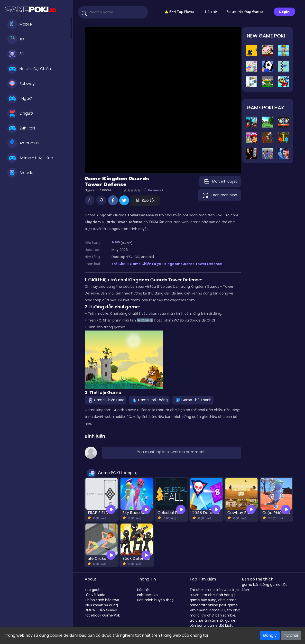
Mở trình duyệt (220, 182)
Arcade (20, 173)
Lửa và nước (95, 595)
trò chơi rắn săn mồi (207, 620)
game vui (217, 610)
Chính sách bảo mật (102, 600)
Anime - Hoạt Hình (30, 158)
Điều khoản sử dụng (101, 605)
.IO (16, 39)
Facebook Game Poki (103, 615)
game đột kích (220, 626)
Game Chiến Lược (145, 264)
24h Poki (21, 128)
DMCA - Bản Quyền (101, 610)
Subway (21, 84)
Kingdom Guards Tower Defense (193, 264)
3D (16, 54)
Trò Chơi (119, 264)
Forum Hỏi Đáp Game (245, 12)
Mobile (20, 24)
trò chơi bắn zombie (218, 615)
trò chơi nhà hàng (217, 595)
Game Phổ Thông (149, 400)
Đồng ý (270, 635)
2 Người (20, 113)
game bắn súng (203, 600)
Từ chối (291, 635)
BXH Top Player (180, 12)
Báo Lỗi (145, 200)
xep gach (93, 590)
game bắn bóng (256, 585)
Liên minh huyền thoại (156, 600)
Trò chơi (197, 590)
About (91, 579)
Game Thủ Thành (193, 400)
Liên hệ (211, 12)
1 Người (20, 99)
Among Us (23, 143)
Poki (140, 595)
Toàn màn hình (219, 195)
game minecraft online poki (213, 603)
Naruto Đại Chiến (29, 69)
